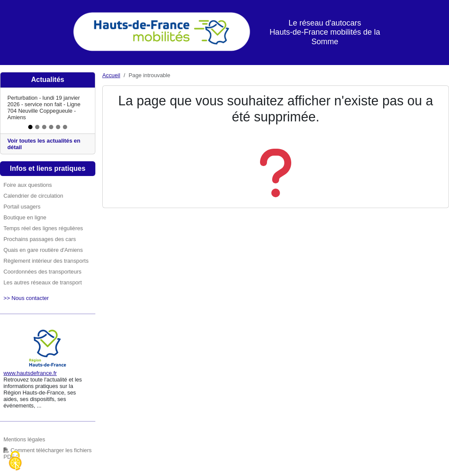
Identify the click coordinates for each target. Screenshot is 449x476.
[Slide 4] (51, 127)
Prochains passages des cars (40, 239)
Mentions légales (24, 439)
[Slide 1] (30, 127)
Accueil (111, 75)
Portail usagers (22, 207)
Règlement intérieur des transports (46, 261)
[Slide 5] (58, 127)
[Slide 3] (44, 127)
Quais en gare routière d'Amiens (43, 250)
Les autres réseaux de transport (43, 282)
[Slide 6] (65, 127)
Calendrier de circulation (33, 196)
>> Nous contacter (26, 298)
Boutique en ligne (25, 217)
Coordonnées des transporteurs (42, 272)
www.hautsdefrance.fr (30, 373)
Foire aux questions (28, 185)
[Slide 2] (37, 127)
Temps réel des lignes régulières (43, 228)
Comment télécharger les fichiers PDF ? (47, 453)
